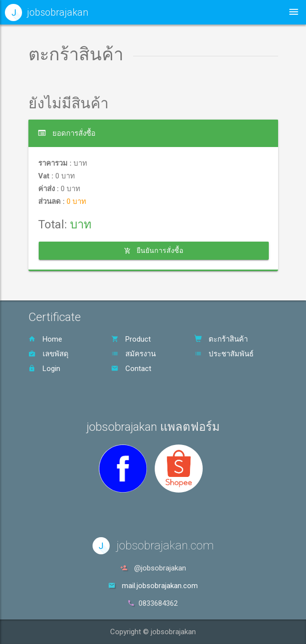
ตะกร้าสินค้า (221, 339)
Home (45, 339)
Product (131, 339)
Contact (131, 369)
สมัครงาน (133, 354)
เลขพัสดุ (48, 354)
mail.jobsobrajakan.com (160, 586)
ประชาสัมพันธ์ (224, 354)
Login (44, 369)
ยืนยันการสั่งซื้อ (153, 250)
